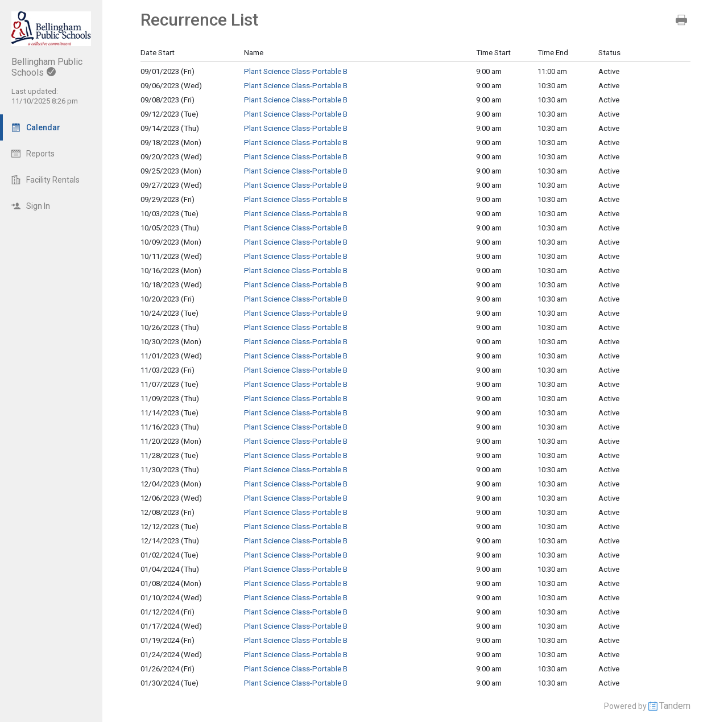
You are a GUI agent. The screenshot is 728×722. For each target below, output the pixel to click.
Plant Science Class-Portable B (296, 71)
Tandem (675, 706)
